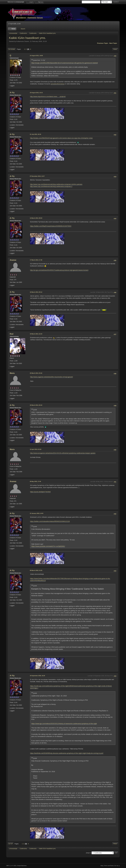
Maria (12, 373)
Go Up (11, 844)
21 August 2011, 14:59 (36, 56)
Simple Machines (22, 866)
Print (115, 49)
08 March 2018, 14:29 (36, 570)
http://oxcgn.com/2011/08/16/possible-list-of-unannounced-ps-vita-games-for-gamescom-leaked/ (65, 63)
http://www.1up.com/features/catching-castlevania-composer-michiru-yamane (56, 184)
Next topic (113, 43)
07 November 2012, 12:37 (37, 176)
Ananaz (13, 260)
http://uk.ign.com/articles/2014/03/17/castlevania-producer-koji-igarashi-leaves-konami (59, 270)
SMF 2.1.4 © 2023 (11, 866)
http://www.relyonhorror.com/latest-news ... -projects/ (48, 96)
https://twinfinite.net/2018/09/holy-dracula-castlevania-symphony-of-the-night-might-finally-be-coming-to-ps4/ (67, 753)
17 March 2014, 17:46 (36, 260)
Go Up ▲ (117, 866)
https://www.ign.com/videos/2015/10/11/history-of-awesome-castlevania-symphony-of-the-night (64, 724)
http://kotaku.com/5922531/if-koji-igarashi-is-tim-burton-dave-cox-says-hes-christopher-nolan (61, 138)
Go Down (12, 49)
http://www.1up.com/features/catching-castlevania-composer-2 (51, 186)
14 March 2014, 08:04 (36, 218)
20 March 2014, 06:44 (36, 405)
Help (102, 866)
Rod (12, 334)
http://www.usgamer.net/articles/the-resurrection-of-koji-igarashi (52, 377)
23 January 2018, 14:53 (37, 513)
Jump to (88, 853)
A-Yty (12, 93)
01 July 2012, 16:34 (35, 134)
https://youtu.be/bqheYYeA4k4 (40, 492)
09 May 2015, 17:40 (35, 481)
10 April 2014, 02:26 (36, 449)
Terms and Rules (109, 866)
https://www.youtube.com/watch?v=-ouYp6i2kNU (48, 546)
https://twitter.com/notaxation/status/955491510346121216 (50, 521)
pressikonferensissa (58, 84)
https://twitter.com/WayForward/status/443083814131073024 (51, 226)
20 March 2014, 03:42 (36, 373)
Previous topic (103, 43)
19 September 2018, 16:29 (37, 676)
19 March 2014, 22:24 (36, 334)
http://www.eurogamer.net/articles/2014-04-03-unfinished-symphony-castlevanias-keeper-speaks (63, 453)
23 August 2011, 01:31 (36, 93)
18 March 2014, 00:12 (36, 292)
